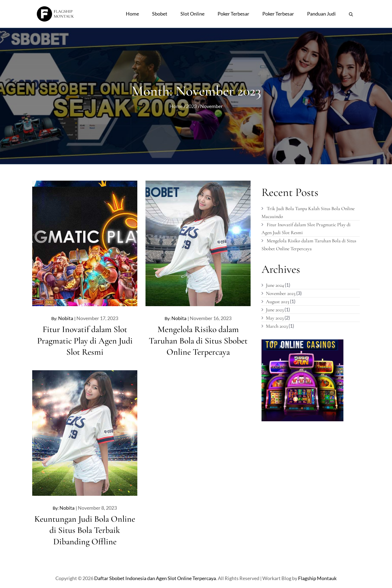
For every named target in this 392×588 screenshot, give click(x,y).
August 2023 (277, 302)
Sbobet (160, 14)
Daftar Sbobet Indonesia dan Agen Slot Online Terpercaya (155, 578)
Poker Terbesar (233, 14)
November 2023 (281, 293)
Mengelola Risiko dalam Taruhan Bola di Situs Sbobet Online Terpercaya (198, 341)
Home (132, 14)
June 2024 (275, 285)
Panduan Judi (321, 14)
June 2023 (275, 310)
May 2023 (275, 318)
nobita (66, 318)
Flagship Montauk (317, 578)
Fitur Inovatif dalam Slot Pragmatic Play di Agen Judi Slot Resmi (85, 341)
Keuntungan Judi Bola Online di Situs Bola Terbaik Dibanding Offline (85, 530)
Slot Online (192, 14)
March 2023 (277, 326)
